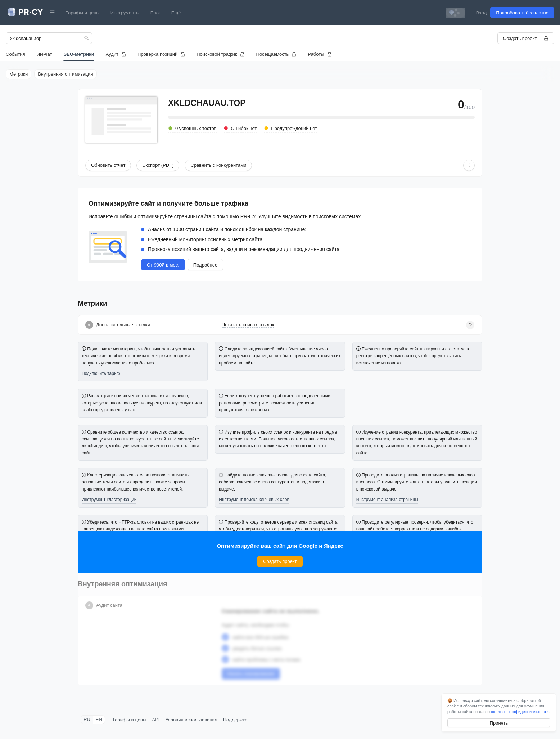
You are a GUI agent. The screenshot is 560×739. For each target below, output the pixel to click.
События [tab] (15, 54)
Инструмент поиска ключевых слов (254, 500)
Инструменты (125, 13)
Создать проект (526, 38)
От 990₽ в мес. (163, 265)
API (156, 720)
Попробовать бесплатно (522, 13)
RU (87, 719)
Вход (481, 13)
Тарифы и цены (83, 13)
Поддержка (235, 720)
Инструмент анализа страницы (387, 500)
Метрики (19, 74)
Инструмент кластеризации (109, 500)
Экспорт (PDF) (158, 165)
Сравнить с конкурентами (218, 165)
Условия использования (191, 720)
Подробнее (205, 265)
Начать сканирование (251, 674)
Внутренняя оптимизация (65, 74)
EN (99, 719)
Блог (155, 13)
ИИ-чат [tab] (44, 54)
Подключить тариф (101, 373)
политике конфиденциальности (520, 712)
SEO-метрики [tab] (79, 54)
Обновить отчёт (108, 165)
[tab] (116, 54)
